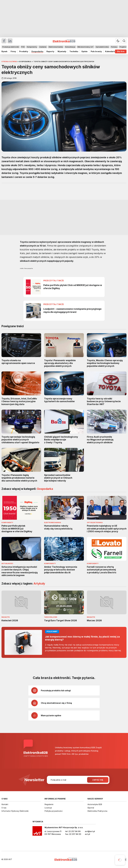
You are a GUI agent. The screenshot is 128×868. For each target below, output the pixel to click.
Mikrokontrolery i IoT (85, 47)
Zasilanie (43, 47)
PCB (23, 47)
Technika (74, 51)
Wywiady (62, 51)
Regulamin (49, 804)
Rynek (4, 51)
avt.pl (87, 834)
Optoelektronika (102, 47)
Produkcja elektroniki (11, 47)
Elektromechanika (56, 47)
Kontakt (5, 804)
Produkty (24, 51)
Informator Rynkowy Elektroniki (15, 811)
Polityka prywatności (53, 811)
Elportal (91, 808)
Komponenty (32, 47)
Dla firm (121, 51)
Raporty (50, 51)
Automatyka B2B (95, 804)
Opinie (84, 51)
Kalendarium (111, 51)
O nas (4, 808)
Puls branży (96, 51)
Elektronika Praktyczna (97, 811)
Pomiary (114, 47)
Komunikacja (70, 47)
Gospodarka (37, 51)
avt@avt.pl (90, 831)
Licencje (48, 808)
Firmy (13, 51)
